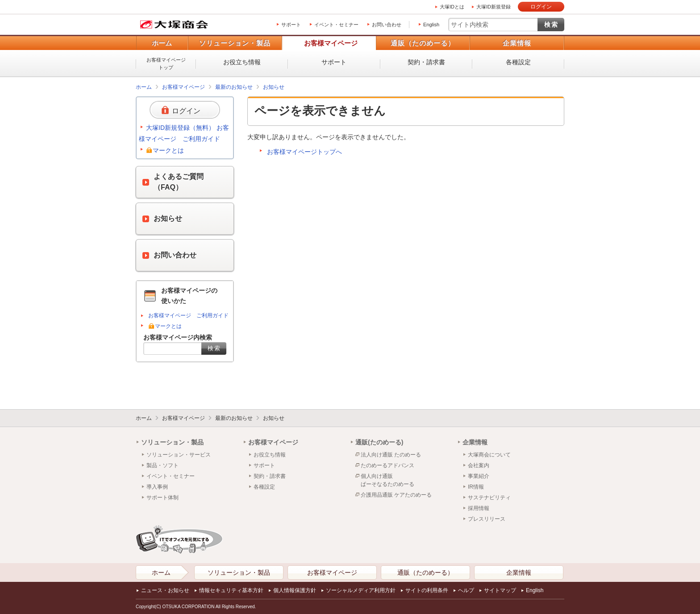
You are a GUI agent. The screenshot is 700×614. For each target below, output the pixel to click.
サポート (291, 25)
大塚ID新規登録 (494, 7)
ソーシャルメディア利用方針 (361, 590)
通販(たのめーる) (379, 442)
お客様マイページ (331, 43)
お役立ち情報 (242, 62)
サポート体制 (162, 498)
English (431, 25)
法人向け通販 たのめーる (391, 455)
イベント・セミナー (336, 25)
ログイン (541, 7)
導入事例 (157, 487)
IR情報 (476, 487)
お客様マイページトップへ (304, 152)
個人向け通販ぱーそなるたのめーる (387, 480)
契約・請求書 (426, 62)
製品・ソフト (162, 465)
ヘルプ (466, 590)
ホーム (162, 43)
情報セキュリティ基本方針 (231, 590)
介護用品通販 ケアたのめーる (396, 495)
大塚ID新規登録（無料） (180, 128)
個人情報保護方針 (295, 590)
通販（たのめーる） (423, 43)
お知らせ (274, 87)
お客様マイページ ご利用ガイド (188, 315)
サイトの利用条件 (427, 590)
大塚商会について (489, 455)
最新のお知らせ (234, 87)
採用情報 (479, 508)
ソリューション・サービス (179, 455)
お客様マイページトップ (166, 64)
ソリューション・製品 (235, 43)
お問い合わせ (387, 25)
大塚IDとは (452, 7)
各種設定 (518, 62)
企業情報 (517, 43)
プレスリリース (487, 519)
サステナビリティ (489, 498)
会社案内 (479, 465)
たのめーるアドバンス (387, 465)
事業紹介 (479, 476)
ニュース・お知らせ (165, 590)
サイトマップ (500, 590)
